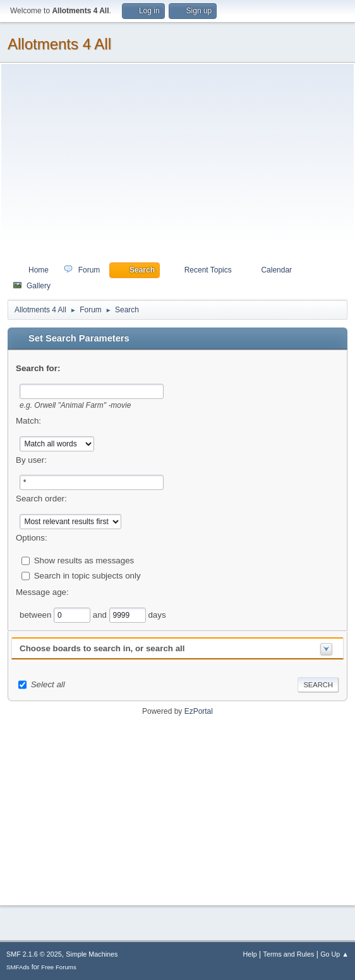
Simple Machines (92, 954)
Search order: (41, 499)
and (101, 615)
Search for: (38, 368)
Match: (28, 421)
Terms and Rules (289, 954)
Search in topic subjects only (87, 576)
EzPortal (199, 711)
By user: (31, 460)
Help (250, 954)
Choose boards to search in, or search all (102, 648)
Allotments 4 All (59, 44)
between (37, 615)
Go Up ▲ (334, 954)
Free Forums (59, 967)
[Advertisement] (177, 166)
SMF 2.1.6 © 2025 (34, 954)
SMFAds (18, 967)
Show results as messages (84, 560)
